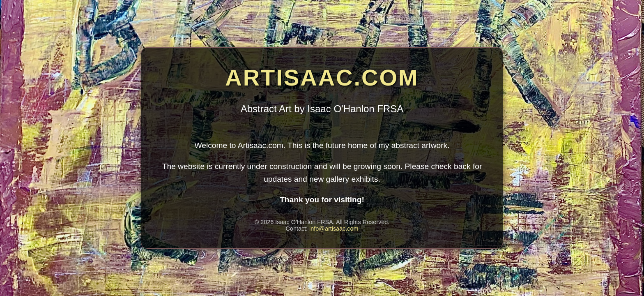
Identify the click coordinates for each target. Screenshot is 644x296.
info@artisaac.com (334, 229)
